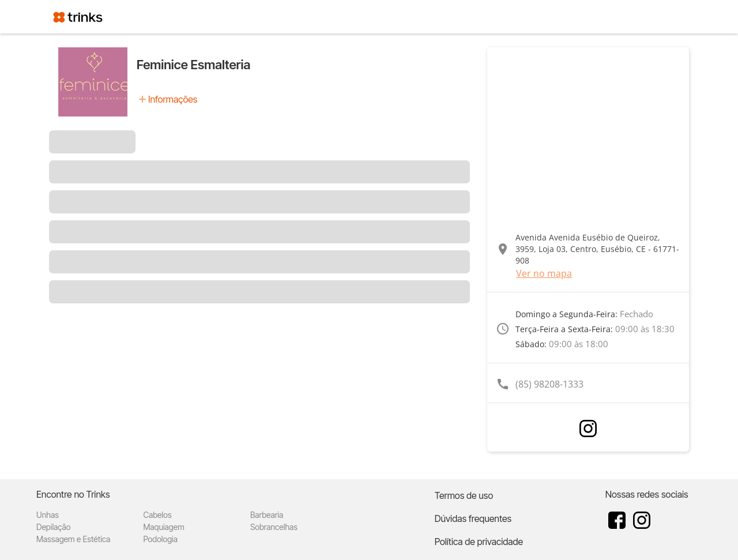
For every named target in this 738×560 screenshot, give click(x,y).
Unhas (48, 515)
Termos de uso (464, 495)
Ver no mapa (544, 273)
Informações (173, 99)
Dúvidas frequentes (473, 518)
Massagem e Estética (73, 539)
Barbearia (267, 515)
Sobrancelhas (274, 527)
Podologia (160, 539)
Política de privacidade (479, 542)
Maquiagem (163, 527)
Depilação (53, 527)
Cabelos (157, 515)
